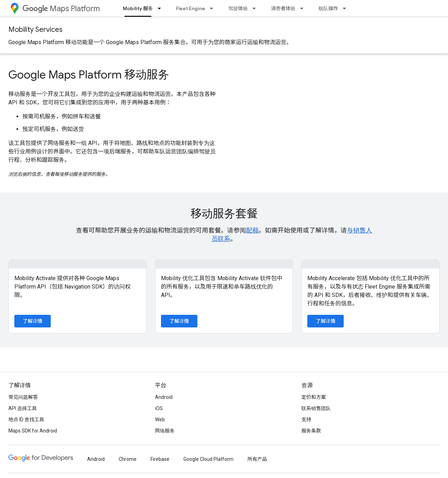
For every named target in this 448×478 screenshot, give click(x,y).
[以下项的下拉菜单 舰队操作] (346, 8)
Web (160, 420)
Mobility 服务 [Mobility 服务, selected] (138, 8)
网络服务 (165, 431)
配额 (252, 230)
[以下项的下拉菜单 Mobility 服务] (161, 8)
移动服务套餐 (224, 214)
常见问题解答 (23, 397)
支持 (306, 420)
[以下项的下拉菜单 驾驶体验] (256, 8)
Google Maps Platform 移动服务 (89, 75)
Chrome (128, 459)
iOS (159, 408)
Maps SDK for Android (33, 431)
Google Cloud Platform (208, 459)
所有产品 (257, 459)
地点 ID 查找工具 (26, 420)
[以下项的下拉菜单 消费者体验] (304, 8)
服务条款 (311, 431)
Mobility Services (36, 30)
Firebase (160, 459)
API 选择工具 (23, 408)
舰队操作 (328, 8)
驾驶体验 (238, 8)
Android (164, 397)
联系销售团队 (316, 408)
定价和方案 (314, 397)
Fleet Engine (191, 8)
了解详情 (33, 321)
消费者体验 (283, 8)
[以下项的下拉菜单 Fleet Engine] (213, 8)
